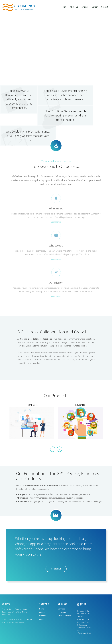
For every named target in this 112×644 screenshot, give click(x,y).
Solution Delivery (65, 616)
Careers (95, 7)
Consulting (62, 612)
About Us (74, 7)
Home (65, 7)
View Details (56, 222)
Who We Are (56, 246)
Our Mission (56, 283)
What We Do (56, 208)
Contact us (56, 569)
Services (61, 609)
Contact (105, 7)
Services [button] (85, 7)
